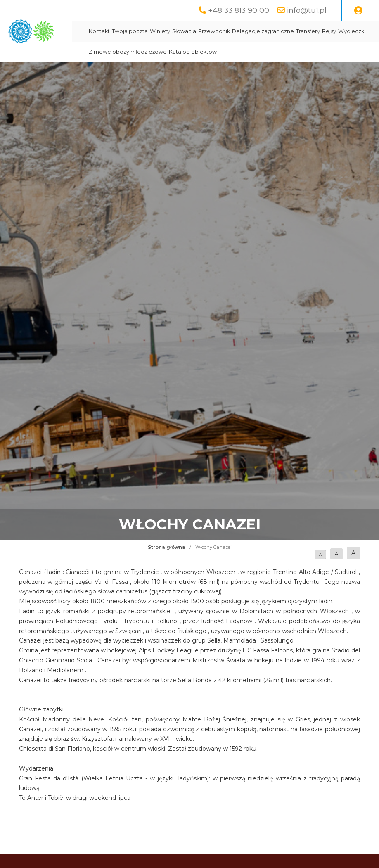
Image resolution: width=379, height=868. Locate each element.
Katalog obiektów (270, 72)
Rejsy (263, 52)
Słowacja (261, 31)
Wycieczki (285, 52)
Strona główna (167, 568)
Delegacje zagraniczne (197, 52)
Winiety (237, 31)
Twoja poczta (207, 31)
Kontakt (176, 31)
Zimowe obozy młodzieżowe (205, 72)
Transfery (242, 52)
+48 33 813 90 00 (239, 10)
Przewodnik (291, 31)
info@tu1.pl (307, 10)
